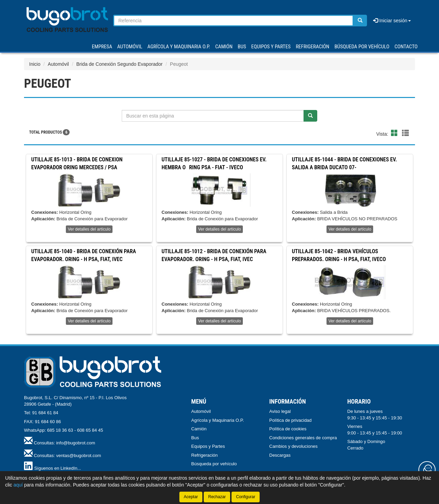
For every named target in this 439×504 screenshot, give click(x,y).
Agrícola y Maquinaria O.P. (218, 420)
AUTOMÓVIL (130, 47)
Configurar (246, 497)
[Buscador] (233, 21)
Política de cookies (288, 429)
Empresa (102, 47)
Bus (195, 438)
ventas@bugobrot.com (79, 456)
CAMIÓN (224, 47)
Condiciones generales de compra (303, 438)
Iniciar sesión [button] (392, 21)
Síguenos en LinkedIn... (58, 468)
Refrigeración (205, 455)
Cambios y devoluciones (293, 446)
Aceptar (191, 497)
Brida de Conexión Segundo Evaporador (120, 64)
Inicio (35, 64)
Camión (199, 429)
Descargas (280, 455)
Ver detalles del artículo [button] (89, 229)
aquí (18, 485)
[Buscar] (360, 21)
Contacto (406, 47)
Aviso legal (280, 411)
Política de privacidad (290, 420)
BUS (242, 47)
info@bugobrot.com (76, 443)
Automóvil (58, 64)
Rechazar (217, 497)
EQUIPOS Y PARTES (271, 47)
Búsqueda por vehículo (362, 47)
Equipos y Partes (208, 446)
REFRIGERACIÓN (312, 47)
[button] (395, 133)
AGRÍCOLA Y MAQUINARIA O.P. (179, 47)
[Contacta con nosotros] (427, 470)
